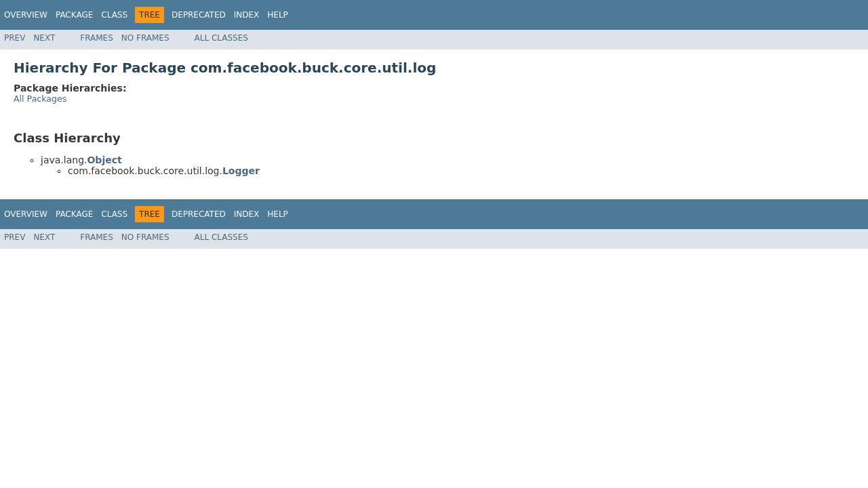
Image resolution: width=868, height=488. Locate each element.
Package (74, 15)
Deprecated (199, 15)
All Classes (221, 38)
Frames (97, 38)
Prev (15, 38)
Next (44, 38)
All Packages (40, 99)
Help (278, 15)
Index (247, 15)
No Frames (145, 38)
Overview (26, 15)
